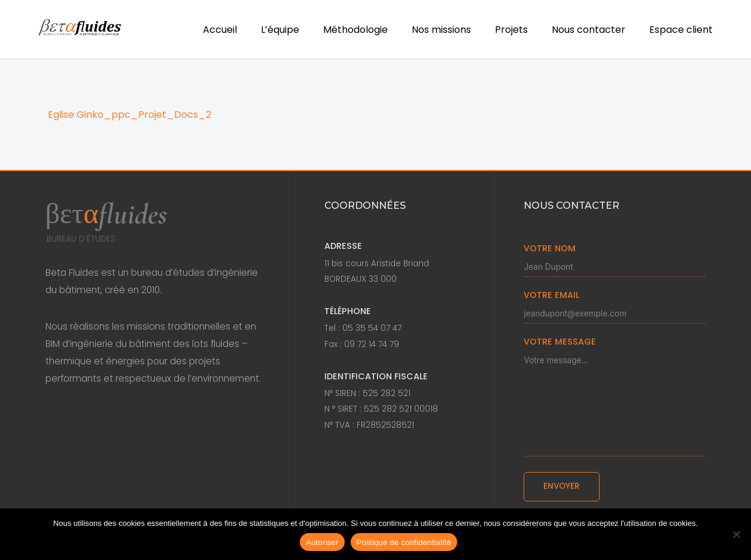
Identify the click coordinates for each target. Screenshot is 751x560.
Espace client (681, 30)
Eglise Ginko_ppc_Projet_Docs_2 (130, 115)
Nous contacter (589, 30)
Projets (511, 30)
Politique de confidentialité (404, 542)
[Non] (736, 534)
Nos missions (441, 30)
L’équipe (280, 30)
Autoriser (322, 542)
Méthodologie (355, 30)
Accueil (220, 30)
